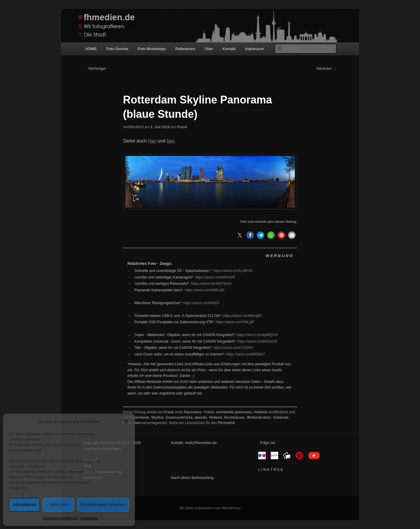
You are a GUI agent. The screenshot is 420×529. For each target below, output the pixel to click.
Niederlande (139, 417)
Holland (260, 412)
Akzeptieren (25, 504)
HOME (91, 49)
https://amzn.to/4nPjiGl (201, 303)
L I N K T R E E (271, 470)
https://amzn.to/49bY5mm (211, 284)
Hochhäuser (234, 417)
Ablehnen (59, 504)
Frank (182, 127)
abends (201, 417)
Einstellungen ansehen (103, 504)
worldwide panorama (234, 412)
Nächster (326, 69)
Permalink (227, 423)
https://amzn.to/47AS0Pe (233, 348)
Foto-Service (117, 49)
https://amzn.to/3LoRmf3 (233, 271)
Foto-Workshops (152, 49)
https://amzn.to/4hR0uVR (257, 341)
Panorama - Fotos (199, 412)
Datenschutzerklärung (60, 518)
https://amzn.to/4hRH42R (215, 277)
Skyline (158, 417)
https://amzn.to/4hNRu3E (205, 290)
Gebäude (281, 417)
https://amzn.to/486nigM (242, 316)
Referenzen (185, 49)
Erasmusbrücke (179, 417)
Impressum (89, 518)
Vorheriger (95, 69)
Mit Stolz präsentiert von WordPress (210, 508)
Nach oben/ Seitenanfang (192, 478)
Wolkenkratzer (259, 417)
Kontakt (229, 49)
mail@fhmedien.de (201, 443)
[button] (126, 422)
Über (209, 49)
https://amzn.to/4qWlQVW (257, 335)
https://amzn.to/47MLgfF (235, 322)
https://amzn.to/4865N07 (246, 354)
